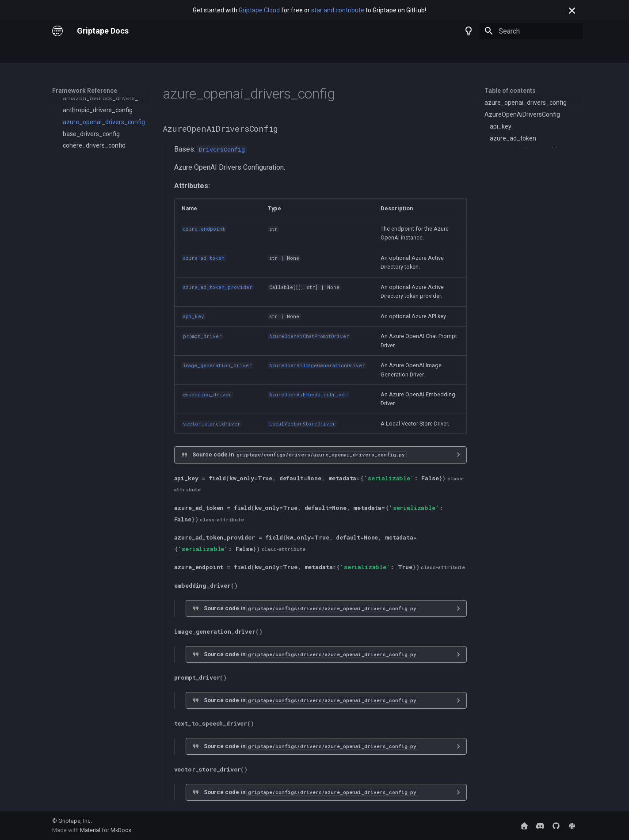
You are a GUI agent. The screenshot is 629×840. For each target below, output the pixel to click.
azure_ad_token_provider (218, 287)
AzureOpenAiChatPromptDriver (309, 336)
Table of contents (510, 91)
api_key (194, 316)
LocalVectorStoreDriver (302, 424)
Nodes (88, 53)
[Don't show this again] (572, 11)
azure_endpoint (204, 229)
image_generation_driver (217, 365)
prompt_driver (202, 336)
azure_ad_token (204, 258)
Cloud (116, 53)
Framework (150, 53)
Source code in (299, 454)
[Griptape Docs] (57, 31)
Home (61, 53)
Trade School (269, 53)
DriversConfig (222, 149)
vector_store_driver (212, 424)
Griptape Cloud (259, 10)
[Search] (531, 31)
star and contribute (338, 10)
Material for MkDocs (106, 830)
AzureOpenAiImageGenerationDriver (317, 365)
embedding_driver (207, 395)
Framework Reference (208, 53)
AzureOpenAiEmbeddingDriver (309, 395)
